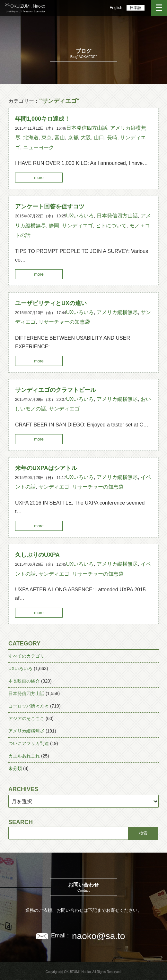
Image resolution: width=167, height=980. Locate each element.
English (116, 8)
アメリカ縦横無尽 (117, 312)
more (39, 178)
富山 (60, 138)
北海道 (31, 138)
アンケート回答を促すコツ (50, 207)
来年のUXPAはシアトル (46, 468)
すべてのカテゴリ (26, 656)
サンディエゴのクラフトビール (56, 390)
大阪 (86, 138)
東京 (47, 138)
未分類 (15, 768)
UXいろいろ (80, 216)
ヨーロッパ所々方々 (29, 706)
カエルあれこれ (24, 756)
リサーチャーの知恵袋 (64, 322)
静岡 (54, 226)
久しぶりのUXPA (37, 555)
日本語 (136, 8)
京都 (73, 138)
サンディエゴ (77, 226)
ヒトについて (111, 226)
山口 (99, 138)
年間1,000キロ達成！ (43, 119)
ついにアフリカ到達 (29, 743)
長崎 (112, 138)
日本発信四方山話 (87, 128)
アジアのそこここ (26, 718)
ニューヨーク (39, 147)
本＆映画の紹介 (24, 681)
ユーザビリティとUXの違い (51, 303)
